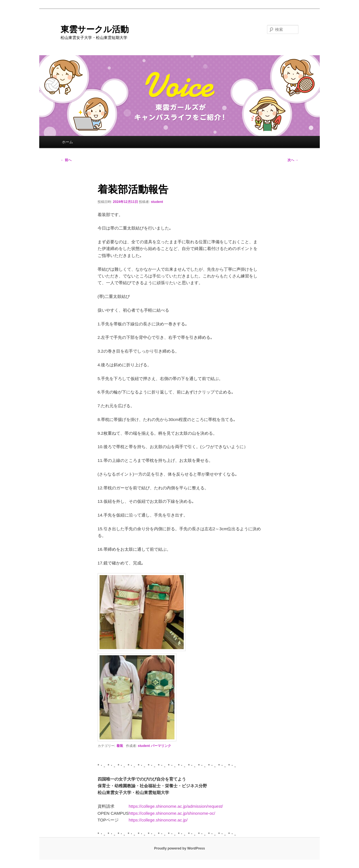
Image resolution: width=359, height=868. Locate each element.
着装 (120, 746)
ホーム (67, 142)
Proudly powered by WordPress (179, 848)
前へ (66, 160)
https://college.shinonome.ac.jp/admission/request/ (176, 806)
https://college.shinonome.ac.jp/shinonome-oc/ (172, 813)
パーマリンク (161, 746)
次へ (293, 160)
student (157, 202)
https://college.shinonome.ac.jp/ (158, 820)
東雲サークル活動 (95, 29)
